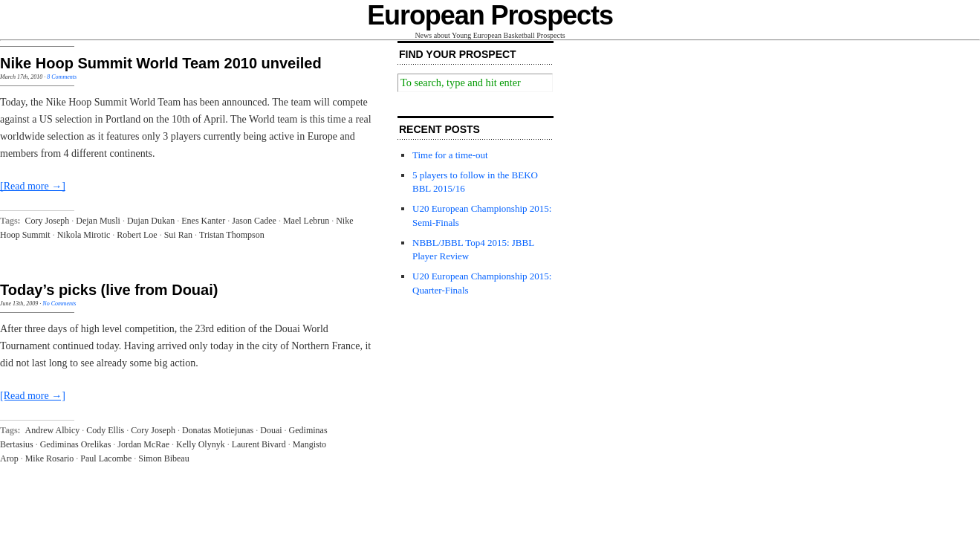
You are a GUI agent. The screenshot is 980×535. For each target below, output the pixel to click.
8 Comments (62, 77)
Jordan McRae (143, 444)
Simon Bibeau (163, 458)
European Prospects (490, 15)
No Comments (59, 304)
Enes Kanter (203, 221)
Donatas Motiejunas (218, 430)
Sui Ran (178, 235)
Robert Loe (137, 235)
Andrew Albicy (53, 430)
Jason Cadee (254, 221)
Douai (271, 430)
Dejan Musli (98, 221)
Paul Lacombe (106, 458)
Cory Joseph (48, 221)
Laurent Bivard (259, 444)
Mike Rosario (50, 458)
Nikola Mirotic (84, 235)
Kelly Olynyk (201, 444)
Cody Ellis (105, 430)
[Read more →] (33, 186)
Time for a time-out (450, 155)
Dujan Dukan (151, 221)
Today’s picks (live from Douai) (109, 290)
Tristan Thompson (232, 235)
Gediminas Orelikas (76, 444)
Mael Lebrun (306, 221)
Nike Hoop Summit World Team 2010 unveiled (161, 63)
